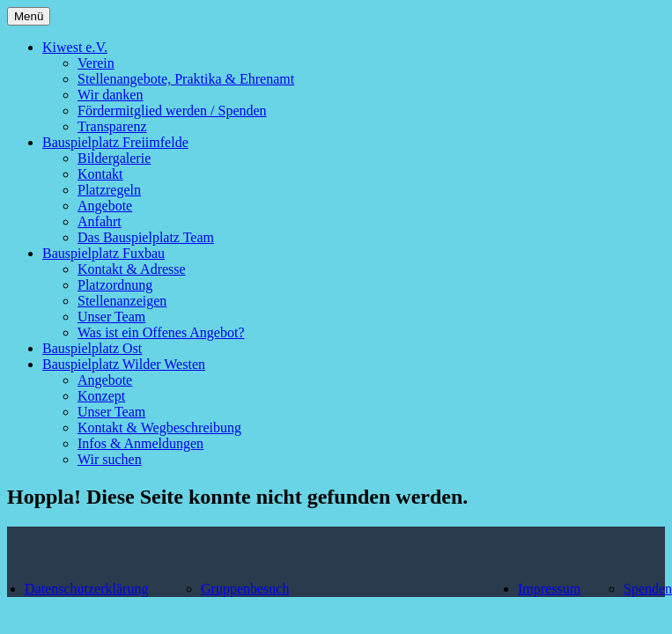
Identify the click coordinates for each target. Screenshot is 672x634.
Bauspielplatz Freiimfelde (115, 142)
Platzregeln (109, 190)
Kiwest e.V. (75, 47)
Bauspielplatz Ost (92, 348)
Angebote (105, 206)
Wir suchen (110, 459)
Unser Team (111, 317)
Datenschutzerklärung (86, 589)
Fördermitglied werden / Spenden (172, 111)
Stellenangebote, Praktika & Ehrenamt (186, 79)
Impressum (549, 589)
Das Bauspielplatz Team (146, 237)
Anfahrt (100, 221)
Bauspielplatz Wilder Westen (124, 364)
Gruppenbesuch (245, 589)
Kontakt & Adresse (132, 269)
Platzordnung (115, 285)
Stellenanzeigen (122, 301)
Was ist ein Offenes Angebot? (161, 332)
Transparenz (112, 126)
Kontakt (100, 174)
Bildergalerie (114, 158)
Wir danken (110, 95)
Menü (29, 16)
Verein (96, 63)
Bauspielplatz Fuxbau (103, 253)
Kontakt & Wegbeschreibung (159, 428)
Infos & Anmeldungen (140, 443)
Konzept (101, 396)
